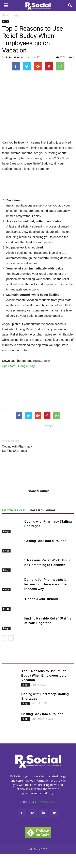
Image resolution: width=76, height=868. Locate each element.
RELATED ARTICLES (14, 511)
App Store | (10, 366)
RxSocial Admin (15, 57)
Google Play (26, 366)
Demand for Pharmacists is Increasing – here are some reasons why (45, 584)
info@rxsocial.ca (46, 802)
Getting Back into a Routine (45, 541)
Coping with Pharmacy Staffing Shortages (17, 449)
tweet (49, 426)
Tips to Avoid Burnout (41, 599)
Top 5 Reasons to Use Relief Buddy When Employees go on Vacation (45, 675)
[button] (70, 5)
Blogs (6, 21)
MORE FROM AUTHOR (43, 511)
